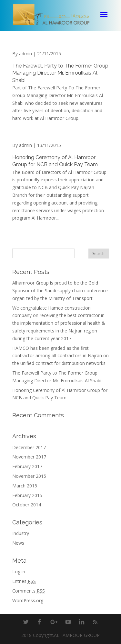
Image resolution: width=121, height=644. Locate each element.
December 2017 (29, 447)
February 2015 (27, 495)
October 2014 (27, 505)
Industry (21, 533)
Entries (24, 581)
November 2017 (29, 457)
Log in (19, 571)
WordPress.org (28, 600)
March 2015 (25, 486)
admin (25, 54)
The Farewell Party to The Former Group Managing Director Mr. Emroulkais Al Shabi (60, 73)
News (18, 543)
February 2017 (27, 466)
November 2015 (29, 476)
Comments (29, 591)
